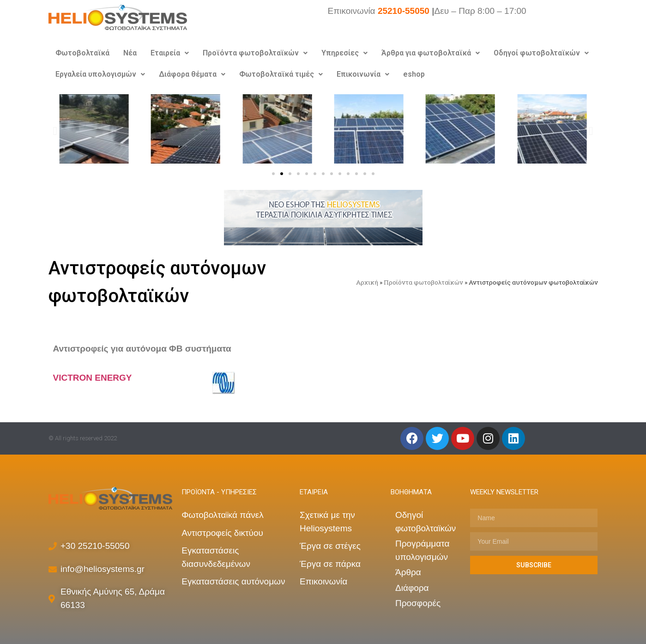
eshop (414, 74)
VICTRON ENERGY (93, 378)
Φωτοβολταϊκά (82, 53)
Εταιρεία (170, 53)
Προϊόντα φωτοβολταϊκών (255, 53)
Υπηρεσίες (344, 53)
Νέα (130, 53)
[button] (273, 174)
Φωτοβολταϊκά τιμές (281, 74)
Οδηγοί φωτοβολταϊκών (541, 53)
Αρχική (367, 282)
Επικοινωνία (363, 74)
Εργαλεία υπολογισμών (100, 74)
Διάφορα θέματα (192, 74)
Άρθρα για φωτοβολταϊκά (431, 53)
